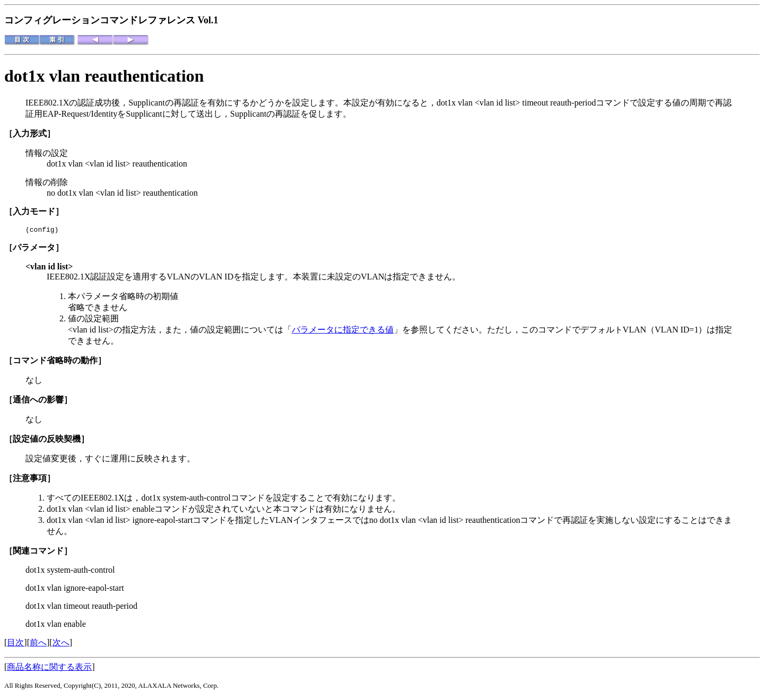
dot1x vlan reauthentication (104, 76)
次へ (61, 644)
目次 (15, 644)
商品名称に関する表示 (49, 668)
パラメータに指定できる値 (343, 331)
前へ (38, 644)
